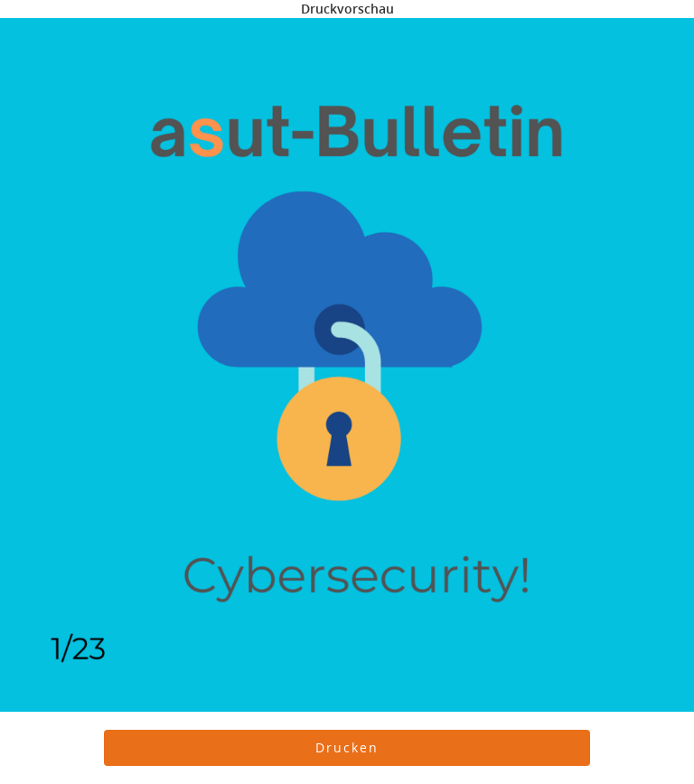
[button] (347, 748)
